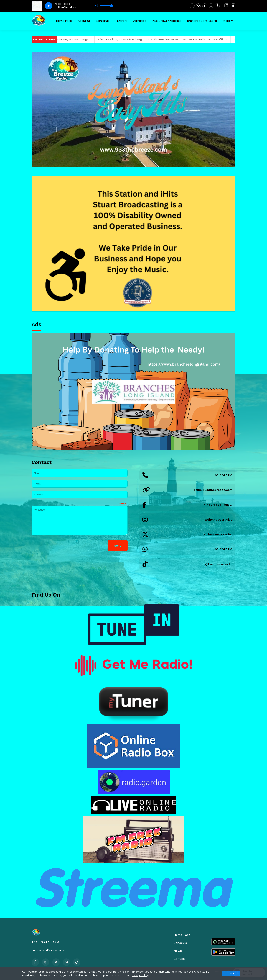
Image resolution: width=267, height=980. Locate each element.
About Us (84, 21)
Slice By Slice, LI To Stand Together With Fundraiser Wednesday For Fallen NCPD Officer (173, 39)
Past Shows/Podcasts (167, 21)
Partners (121, 21)
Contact (179, 959)
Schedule (103, 21)
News (178, 951)
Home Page (64, 21)
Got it (231, 974)
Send (118, 545)
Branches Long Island (202, 21)
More (228, 21)
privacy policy (140, 975)
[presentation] (60, 546)
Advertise (140, 21)
